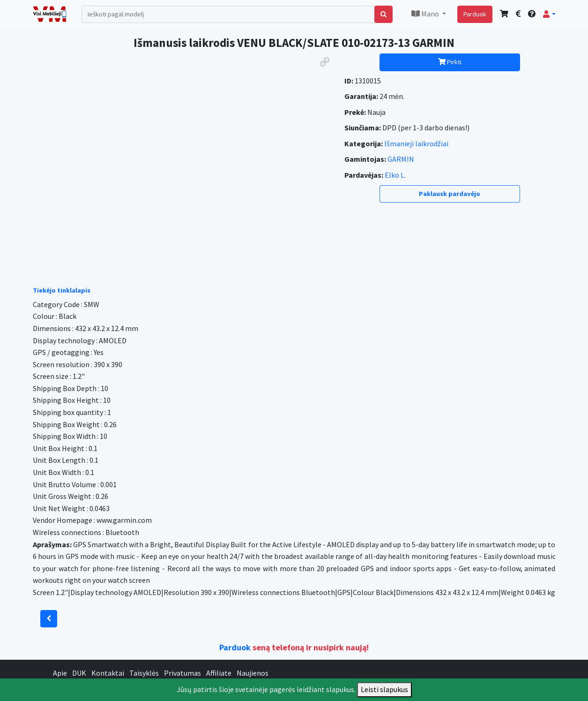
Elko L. (395, 175)
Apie (60, 673)
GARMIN (401, 159)
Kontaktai (108, 673)
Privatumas (182, 673)
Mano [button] (426, 14)
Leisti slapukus (384, 689)
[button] (549, 14)
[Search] (228, 14)
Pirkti (450, 62)
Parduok (475, 14)
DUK (79, 673)
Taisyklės (144, 673)
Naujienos (253, 673)
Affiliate (219, 673)
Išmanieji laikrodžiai (416, 143)
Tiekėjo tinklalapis (62, 290)
